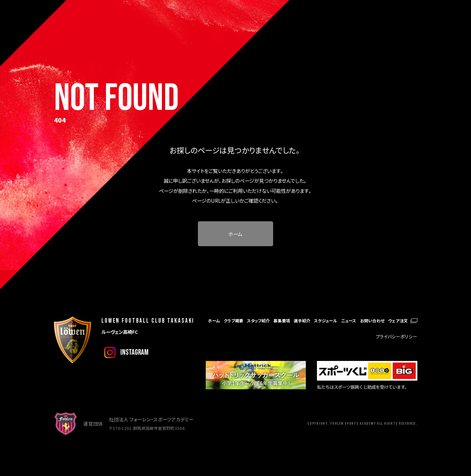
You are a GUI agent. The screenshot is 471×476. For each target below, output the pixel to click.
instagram (134, 352)
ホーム (235, 234)
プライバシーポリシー (397, 336)
